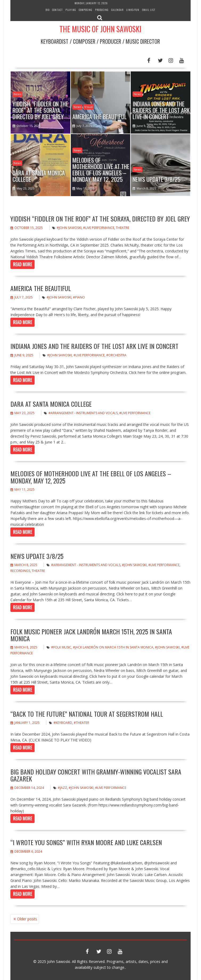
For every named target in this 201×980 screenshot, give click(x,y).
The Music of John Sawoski (100, 29)
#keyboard (63, 723)
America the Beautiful (41, 288)
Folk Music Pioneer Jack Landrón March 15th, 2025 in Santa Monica (91, 635)
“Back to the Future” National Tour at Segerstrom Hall (87, 714)
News (17, 94)
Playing (71, 10)
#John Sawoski (69, 228)
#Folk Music (61, 647)
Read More (22, 264)
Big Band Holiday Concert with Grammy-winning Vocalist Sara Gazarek (96, 775)
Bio (48, 10)
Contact (58, 10)
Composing (86, 10)
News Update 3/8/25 (37, 556)
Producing (102, 10)
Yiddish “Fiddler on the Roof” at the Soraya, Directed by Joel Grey (100, 219)
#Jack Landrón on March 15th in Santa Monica (113, 647)
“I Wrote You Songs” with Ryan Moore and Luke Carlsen (86, 842)
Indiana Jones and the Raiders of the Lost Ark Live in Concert (94, 346)
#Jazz (62, 788)
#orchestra (116, 355)
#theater (81, 723)
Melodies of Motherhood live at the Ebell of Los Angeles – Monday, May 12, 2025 (91, 477)
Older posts (27, 919)
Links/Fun (133, 10)
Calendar (117, 10)
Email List (149, 10)
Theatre (122, 228)
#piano (79, 297)
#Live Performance (99, 228)
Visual (89, 107)
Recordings (20, 571)
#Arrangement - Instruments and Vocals (83, 413)
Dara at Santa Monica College (51, 404)
